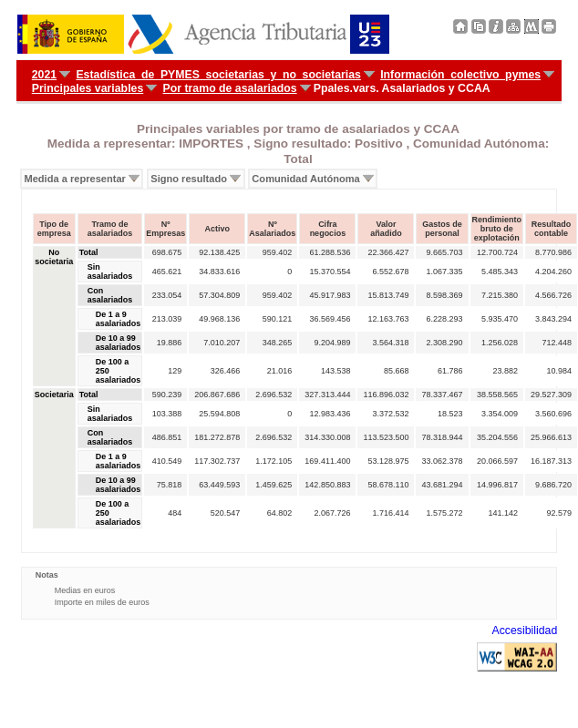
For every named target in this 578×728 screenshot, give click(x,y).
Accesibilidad (524, 631)
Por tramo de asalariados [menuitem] (230, 88)
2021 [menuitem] (44, 75)
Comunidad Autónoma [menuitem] (305, 179)
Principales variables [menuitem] (88, 88)
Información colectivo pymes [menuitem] (460, 75)
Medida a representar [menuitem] (74, 179)
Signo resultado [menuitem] (189, 179)
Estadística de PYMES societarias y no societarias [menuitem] (218, 75)
